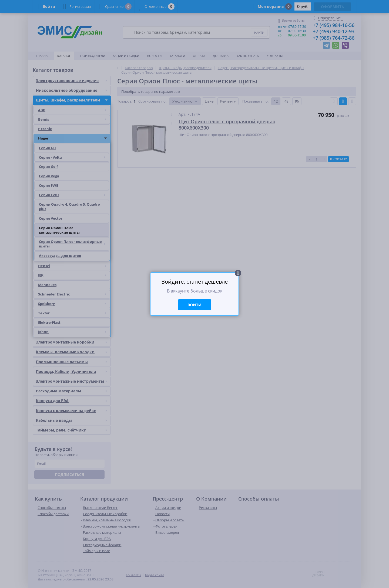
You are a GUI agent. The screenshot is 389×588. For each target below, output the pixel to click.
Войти (194, 305)
